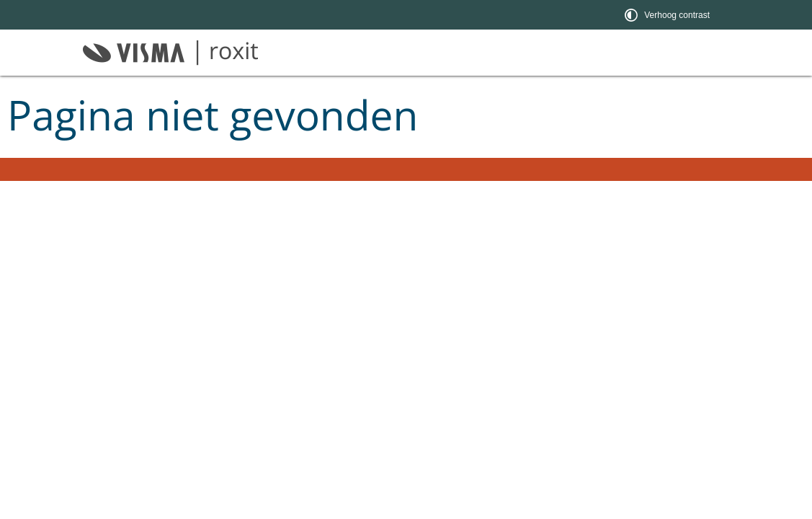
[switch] (669, 15)
